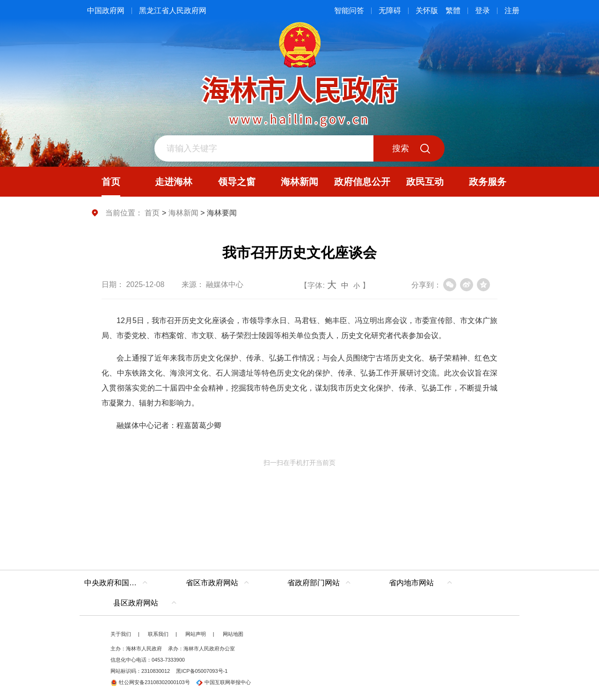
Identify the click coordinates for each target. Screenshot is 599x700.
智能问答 (349, 11)
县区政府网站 (136, 603)
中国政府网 (106, 11)
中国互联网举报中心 (223, 682)
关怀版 (427, 11)
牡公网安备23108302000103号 (150, 682)
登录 (482, 11)
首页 (152, 213)
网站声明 (196, 634)
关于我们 (121, 634)
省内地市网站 (411, 583)
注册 (512, 11)
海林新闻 (183, 213)
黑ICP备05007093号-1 (202, 671)
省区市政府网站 (212, 583)
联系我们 (158, 634)
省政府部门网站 (314, 583)
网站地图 (233, 634)
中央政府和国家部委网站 (118, 583)
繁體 (453, 11)
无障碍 (390, 11)
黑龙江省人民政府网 (173, 11)
